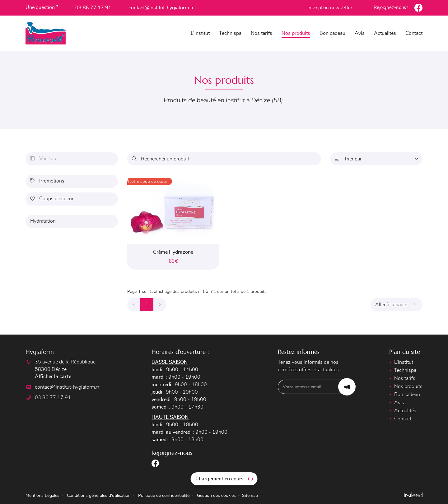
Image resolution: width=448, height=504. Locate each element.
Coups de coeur (52, 199)
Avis (360, 33)
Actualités (385, 33)
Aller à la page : (399, 305)
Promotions (47, 181)
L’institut (200, 33)
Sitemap (250, 495)
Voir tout (44, 159)
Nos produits (296, 33)
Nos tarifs (261, 33)
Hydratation (43, 221)
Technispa (230, 33)
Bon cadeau (332, 33)
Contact (414, 33)
